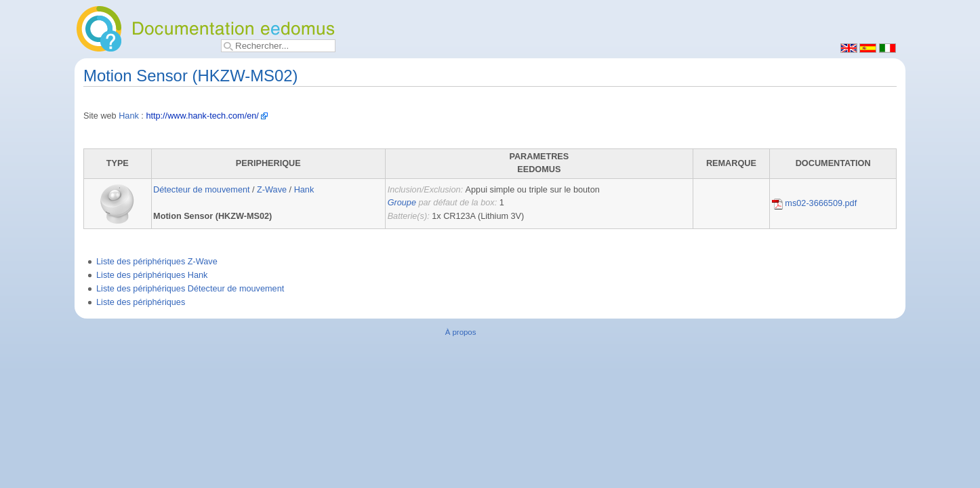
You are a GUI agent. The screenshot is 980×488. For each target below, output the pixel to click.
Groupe (402, 203)
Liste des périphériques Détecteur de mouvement (190, 289)
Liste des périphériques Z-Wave (157, 262)
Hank (129, 116)
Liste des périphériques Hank (152, 275)
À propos (461, 332)
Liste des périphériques (141, 302)
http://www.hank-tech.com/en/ (202, 116)
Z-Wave (272, 190)
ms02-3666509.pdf (814, 203)
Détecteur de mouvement (201, 190)
